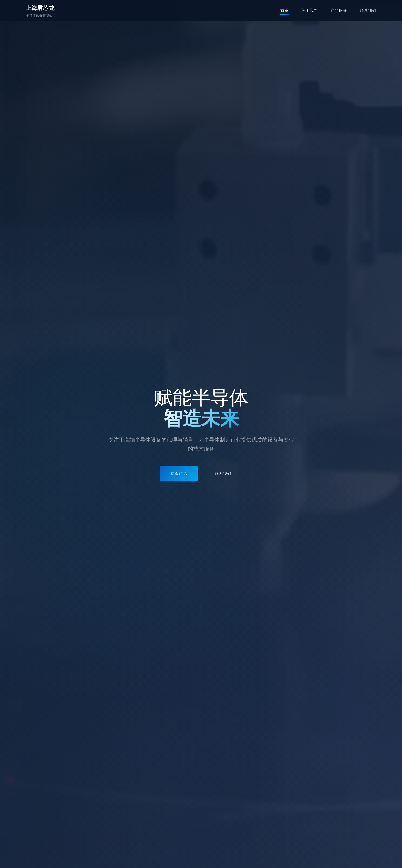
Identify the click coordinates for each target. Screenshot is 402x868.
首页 (285, 10)
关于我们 (310, 10)
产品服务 (339, 10)
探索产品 (179, 473)
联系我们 (368, 10)
